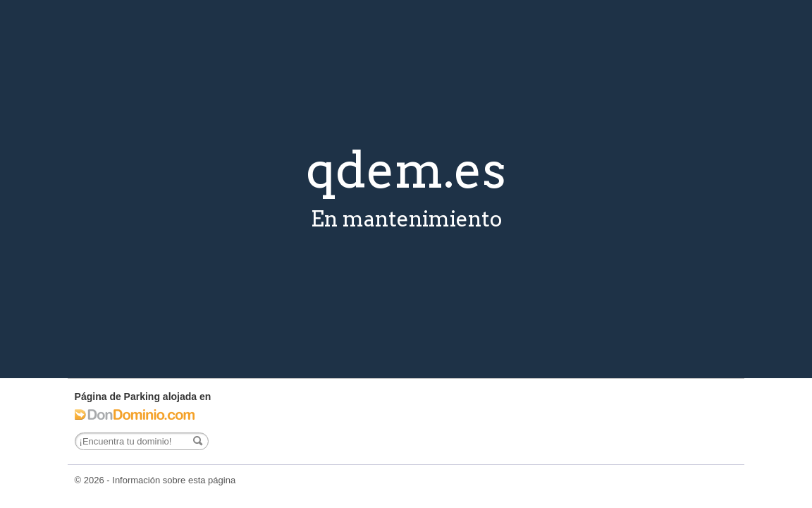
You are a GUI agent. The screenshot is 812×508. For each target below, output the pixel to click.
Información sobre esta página (174, 480)
